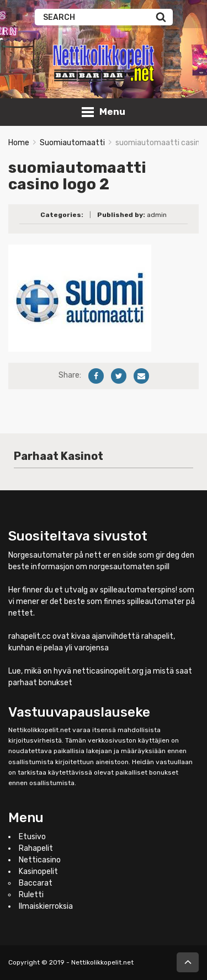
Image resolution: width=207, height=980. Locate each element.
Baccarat (36, 883)
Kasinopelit (38, 872)
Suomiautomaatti (72, 143)
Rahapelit (36, 848)
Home (19, 143)
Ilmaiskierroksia (46, 906)
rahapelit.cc (30, 636)
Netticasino (40, 860)
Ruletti (31, 895)
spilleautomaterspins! (139, 590)
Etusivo (32, 837)
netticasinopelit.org (108, 671)
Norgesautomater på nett (55, 555)
